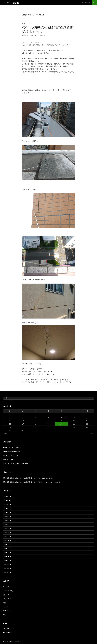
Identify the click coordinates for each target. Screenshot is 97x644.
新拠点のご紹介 (9, 460)
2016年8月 (7, 568)
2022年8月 (7, 504)
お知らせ (6, 595)
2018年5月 (7, 536)
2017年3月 (7, 560)
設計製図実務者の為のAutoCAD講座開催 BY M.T (21, 478)
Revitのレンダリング (11, 456)
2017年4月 (7, 556)
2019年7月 (7, 516)
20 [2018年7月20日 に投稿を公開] (61, 424)
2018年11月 (8, 524)
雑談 (5, 615)
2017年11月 (8, 548)
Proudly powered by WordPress (13, 641)
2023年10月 (8, 501)
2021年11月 (8, 508)
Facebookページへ (10, 632)
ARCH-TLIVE (46, 478)
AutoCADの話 (8, 591)
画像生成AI (7, 611)
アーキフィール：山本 (49, 482)
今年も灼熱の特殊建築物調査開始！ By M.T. (48, 29)
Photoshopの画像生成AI (12, 452)
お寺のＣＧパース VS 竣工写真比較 (16, 464)
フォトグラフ (8, 599)
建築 (24, 23)
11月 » (91, 434)
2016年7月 (7, 572)
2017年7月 (7, 552)
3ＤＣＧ (6, 587)
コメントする (41, 35)
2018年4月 (7, 540)
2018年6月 (7, 532)
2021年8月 (7, 512)
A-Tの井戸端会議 (11, 3)
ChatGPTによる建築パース (13, 448)
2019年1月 (7, 520)
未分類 (6, 607)
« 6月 (6, 434)
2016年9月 (7, 564)
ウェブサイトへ (86, 3)
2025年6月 (7, 497)
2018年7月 (7, 528)
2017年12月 (8, 544)
